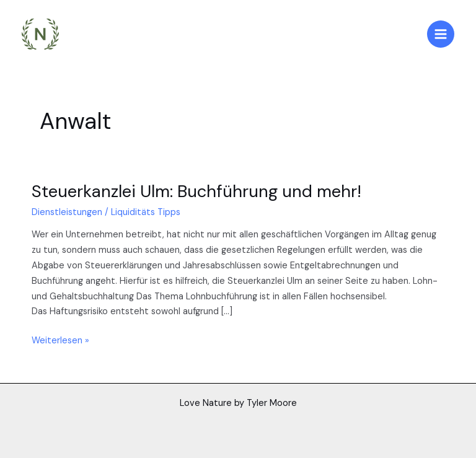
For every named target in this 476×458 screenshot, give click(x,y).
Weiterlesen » (60, 340)
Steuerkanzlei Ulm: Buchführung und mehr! (196, 191)
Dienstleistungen (67, 212)
